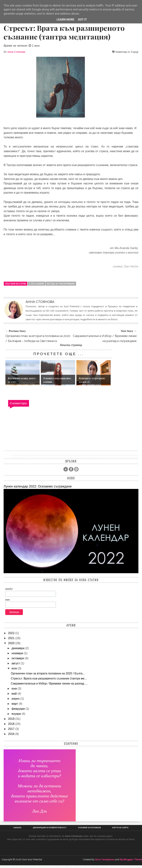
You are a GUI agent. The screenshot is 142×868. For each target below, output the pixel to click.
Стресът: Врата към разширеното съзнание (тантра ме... (49, 678)
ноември (18, 653)
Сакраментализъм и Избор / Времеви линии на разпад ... (49, 684)
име (7, 600)
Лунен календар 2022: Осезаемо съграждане (38, 486)
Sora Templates (105, 859)
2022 (12, 633)
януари (17, 714)
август (16, 663)
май (15, 694)
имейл (9, 589)
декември (18, 648)
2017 (12, 729)
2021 (12, 638)
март (15, 704)
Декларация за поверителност (50, 828)
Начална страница (71, 345)
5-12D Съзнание (36, 284)
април (16, 699)
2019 (12, 719)
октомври (18, 658)
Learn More (65, 20)
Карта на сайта (120, 828)
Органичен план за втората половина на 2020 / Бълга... (48, 673)
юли (15, 668)
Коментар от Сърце (127, 52)
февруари (19, 709)
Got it (82, 20)
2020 (12, 643)
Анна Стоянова (16, 52)
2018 (12, 724)
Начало (17, 828)
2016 (12, 734)
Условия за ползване (89, 828)
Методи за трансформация (61, 284)
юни (15, 689)
